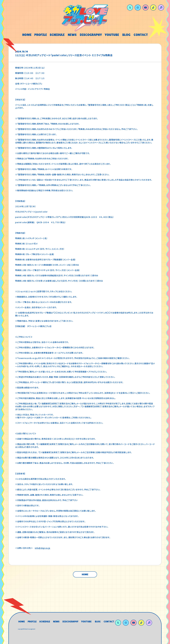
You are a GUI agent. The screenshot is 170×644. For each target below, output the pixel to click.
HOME (85, 574)
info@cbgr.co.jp (42, 548)
